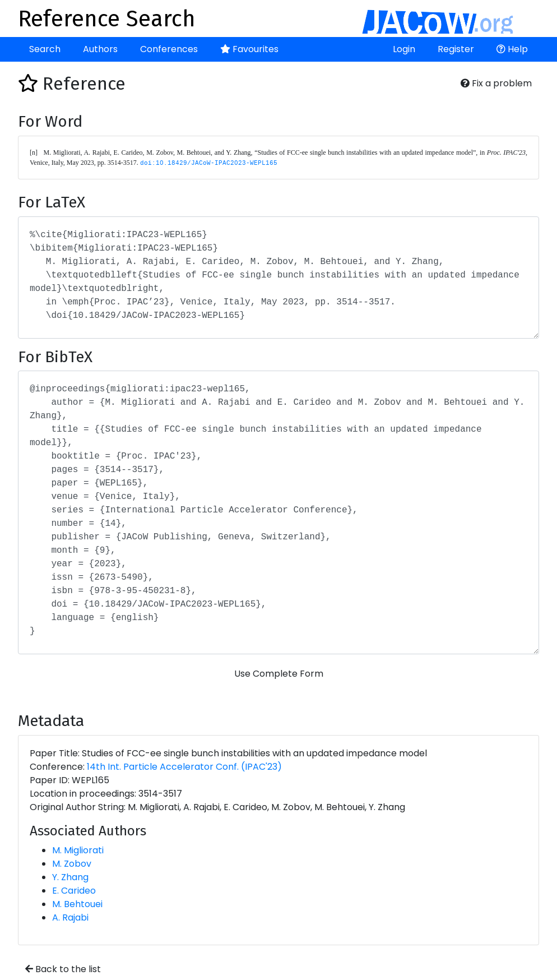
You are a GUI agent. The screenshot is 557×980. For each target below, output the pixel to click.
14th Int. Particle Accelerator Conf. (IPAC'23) (184, 767)
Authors (100, 49)
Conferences (169, 49)
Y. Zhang (70, 877)
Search (45, 49)
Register (456, 49)
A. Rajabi (70, 917)
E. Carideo (74, 891)
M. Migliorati (78, 850)
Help (512, 49)
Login (404, 49)
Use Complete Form (279, 674)
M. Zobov (72, 864)
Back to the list (63, 969)
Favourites (249, 49)
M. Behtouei (77, 904)
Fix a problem (496, 83)
